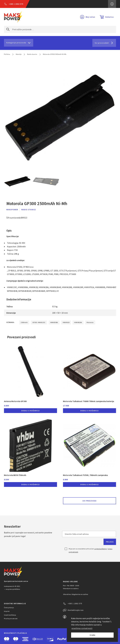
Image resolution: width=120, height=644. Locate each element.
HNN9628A (78, 322)
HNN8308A (54, 322)
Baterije (19, 54)
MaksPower (12, 210)
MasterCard (7, 639)
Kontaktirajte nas (76, 610)
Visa (25, 639)
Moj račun (90, 17)
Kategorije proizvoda (16, 43)
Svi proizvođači (102, 43)
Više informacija (112, 4)
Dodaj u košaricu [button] (30, 411)
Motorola (90, 322)
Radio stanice (32, 54)
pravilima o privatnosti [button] (82, 628)
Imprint (7, 611)
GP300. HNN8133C (39, 322)
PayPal (62, 639)
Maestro (16, 639)
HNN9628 (66, 322)
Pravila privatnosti (11, 619)
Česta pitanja (9, 608)
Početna (7, 54)
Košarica (110, 17)
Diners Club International (38, 639)
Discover (50, 639)
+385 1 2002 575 (16, 4)
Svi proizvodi (90, 501)
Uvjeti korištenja (10, 615)
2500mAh (24, 322)
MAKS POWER (13, 17)
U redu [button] (92, 635)
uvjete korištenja (101, 549)
